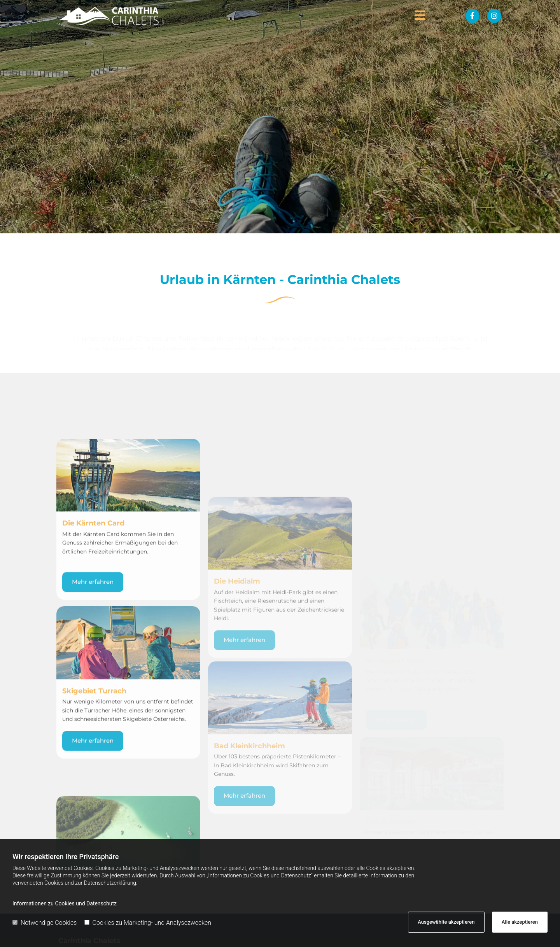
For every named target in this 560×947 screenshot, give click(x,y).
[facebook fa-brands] (472, 16)
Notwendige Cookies (45, 923)
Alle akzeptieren (520, 922)
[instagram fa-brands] (494, 16)
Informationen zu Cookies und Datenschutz (65, 903)
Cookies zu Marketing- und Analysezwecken (148, 923)
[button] (299, 16)
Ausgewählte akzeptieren (446, 922)
